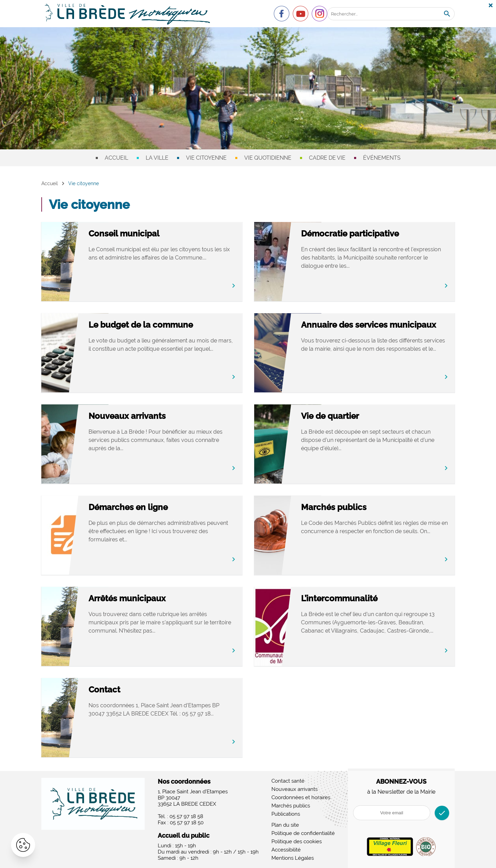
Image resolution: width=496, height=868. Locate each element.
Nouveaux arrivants (152, 416)
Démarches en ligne (153, 507)
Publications (286, 814)
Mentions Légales (293, 858)
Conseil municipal (148, 234)
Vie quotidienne (268, 158)
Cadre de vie (327, 158)
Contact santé (288, 781)
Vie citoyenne (206, 158)
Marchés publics (358, 507)
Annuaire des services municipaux (369, 330)
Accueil (116, 158)
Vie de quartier (354, 416)
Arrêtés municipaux (152, 599)
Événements (382, 158)
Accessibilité (286, 850)
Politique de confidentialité (303, 833)
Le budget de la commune (165, 325)
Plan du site (285, 825)
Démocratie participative (374, 234)
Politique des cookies (297, 841)
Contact (129, 690)
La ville (157, 158)
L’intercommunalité (364, 599)
